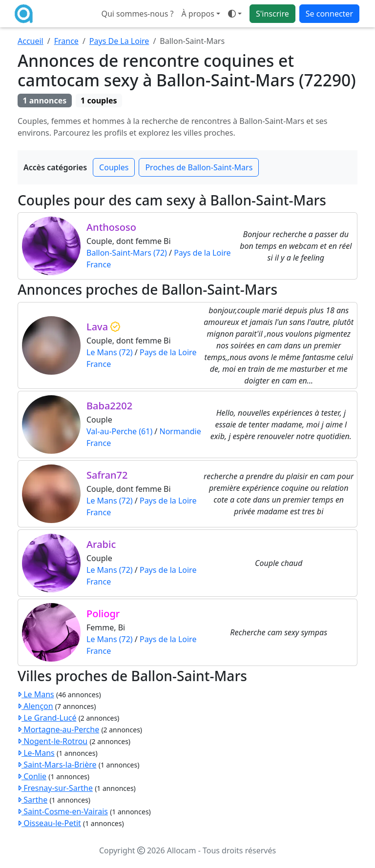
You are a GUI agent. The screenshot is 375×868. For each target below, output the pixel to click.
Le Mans (36, 694)
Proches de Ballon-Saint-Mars (199, 167)
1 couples (99, 101)
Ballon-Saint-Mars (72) (127, 253)
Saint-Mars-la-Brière (57, 765)
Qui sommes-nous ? (137, 14)
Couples (114, 167)
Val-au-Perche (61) (119, 431)
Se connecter (329, 14)
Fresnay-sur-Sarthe (55, 788)
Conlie (32, 776)
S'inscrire (272, 14)
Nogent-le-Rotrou (52, 741)
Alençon (35, 706)
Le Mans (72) (110, 352)
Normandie (180, 431)
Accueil (31, 41)
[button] (235, 14)
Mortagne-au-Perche (58, 729)
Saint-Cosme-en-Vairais (63, 811)
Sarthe (32, 800)
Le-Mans (36, 753)
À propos (198, 14)
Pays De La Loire (119, 41)
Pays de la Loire (202, 253)
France (66, 41)
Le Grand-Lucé (47, 718)
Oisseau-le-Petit (49, 823)
